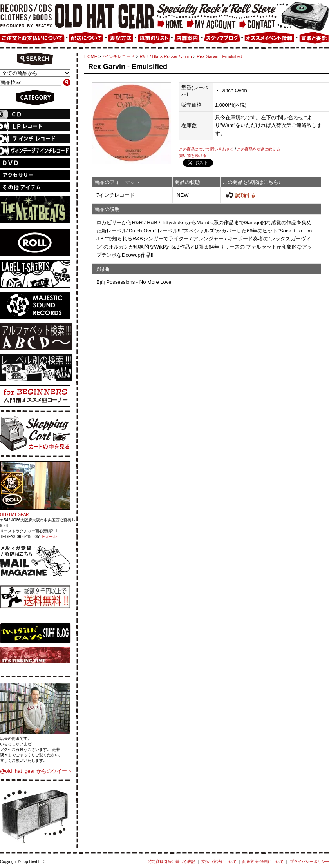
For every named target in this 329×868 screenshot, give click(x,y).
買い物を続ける (193, 155)
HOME (91, 56)
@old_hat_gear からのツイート (36, 771)
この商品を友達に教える (258, 149)
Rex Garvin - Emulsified (219, 56)
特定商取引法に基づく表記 (172, 862)
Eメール (50, 537)
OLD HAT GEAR (14, 515)
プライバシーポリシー (309, 862)
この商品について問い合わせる (206, 149)
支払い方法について (219, 862)
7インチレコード (118, 56)
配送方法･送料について (263, 862)
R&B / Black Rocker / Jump (166, 56)
